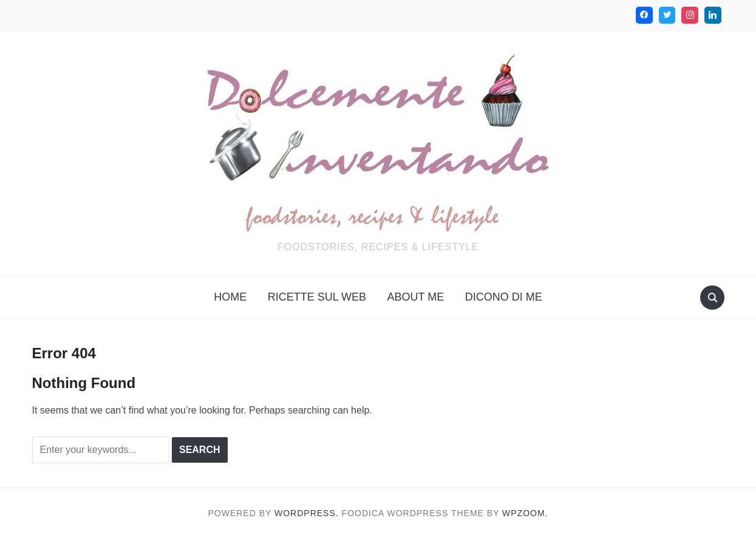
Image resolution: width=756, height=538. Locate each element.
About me (416, 297)
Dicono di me (504, 297)
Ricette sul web (317, 297)
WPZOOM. (525, 513)
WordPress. (307, 513)
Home (230, 297)
